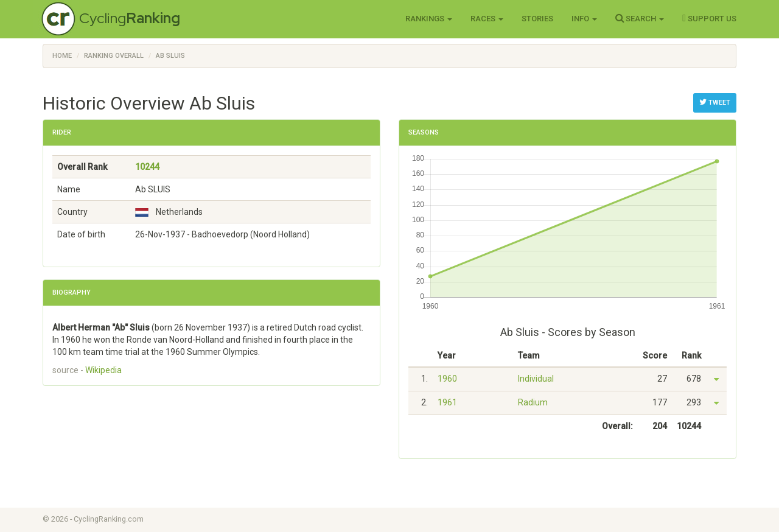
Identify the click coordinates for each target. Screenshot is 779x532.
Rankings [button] (429, 19)
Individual (536, 379)
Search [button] (640, 18)
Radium (533, 402)
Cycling (130, 18)
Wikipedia (103, 370)
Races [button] (487, 19)
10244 (147, 167)
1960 (447, 379)
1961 (447, 402)
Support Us (709, 18)
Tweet (715, 102)
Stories (537, 19)
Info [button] (584, 19)
